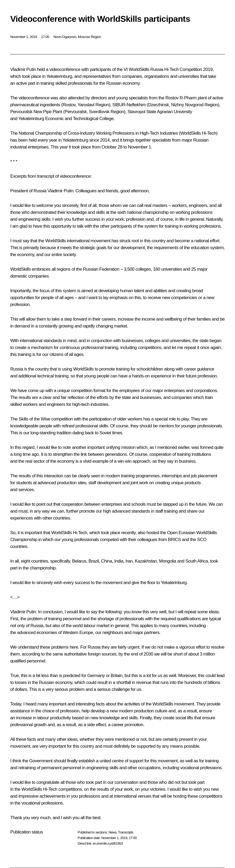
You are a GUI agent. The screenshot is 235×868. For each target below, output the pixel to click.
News (112, 832)
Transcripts (125, 832)
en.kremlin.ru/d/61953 (108, 843)
